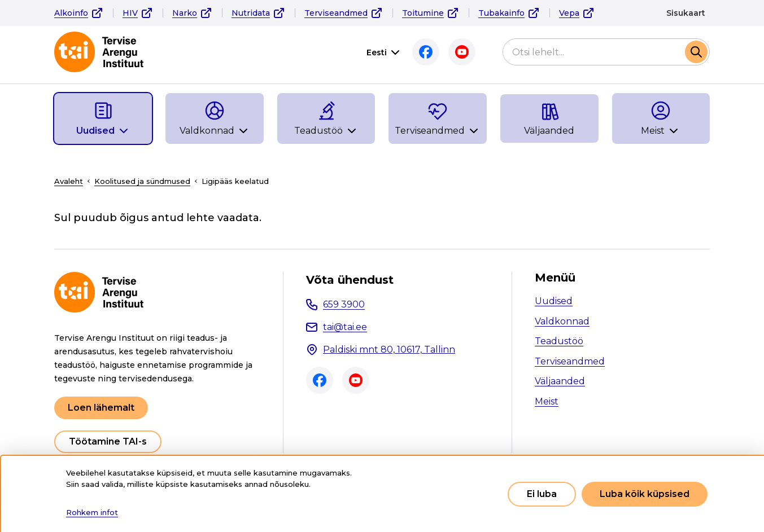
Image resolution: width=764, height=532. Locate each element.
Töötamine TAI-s (108, 441)
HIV (130, 13)
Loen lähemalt (101, 408)
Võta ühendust (350, 280)
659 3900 (344, 304)
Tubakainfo (501, 13)
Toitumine (423, 13)
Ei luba (542, 494)
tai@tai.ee (345, 327)
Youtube (459, 52)
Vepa (569, 13)
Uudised (554, 301)
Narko (185, 13)
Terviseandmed (336, 13)
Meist (547, 401)
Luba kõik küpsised (645, 494)
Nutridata (251, 13)
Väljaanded (560, 381)
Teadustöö (559, 341)
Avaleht (69, 181)
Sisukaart (686, 13)
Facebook (423, 52)
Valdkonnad (562, 321)
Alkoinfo (71, 13)
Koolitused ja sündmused (142, 181)
